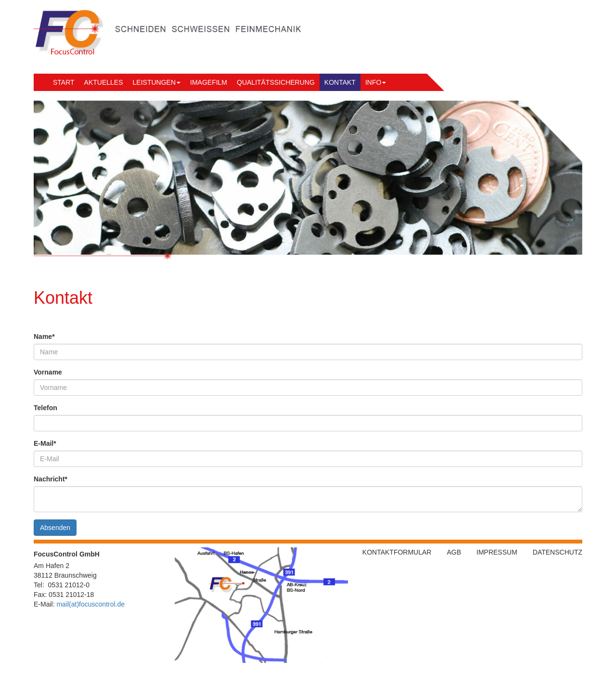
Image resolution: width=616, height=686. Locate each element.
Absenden (55, 528)
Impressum (497, 552)
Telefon (45, 408)
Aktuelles (104, 82)
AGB (454, 552)
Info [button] (376, 82)
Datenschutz (558, 552)
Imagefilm (209, 82)
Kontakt (342, 82)
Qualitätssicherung (276, 82)
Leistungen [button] (157, 82)
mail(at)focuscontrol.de (90, 604)
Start (64, 82)
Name (44, 337)
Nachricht (51, 479)
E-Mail (45, 443)
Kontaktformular (397, 552)
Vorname (48, 372)
